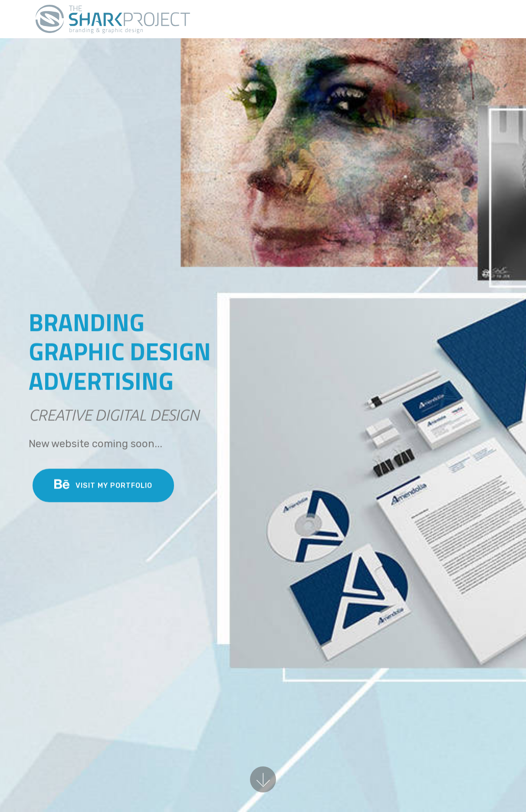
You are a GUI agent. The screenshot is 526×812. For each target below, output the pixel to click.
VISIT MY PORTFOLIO (103, 487)
